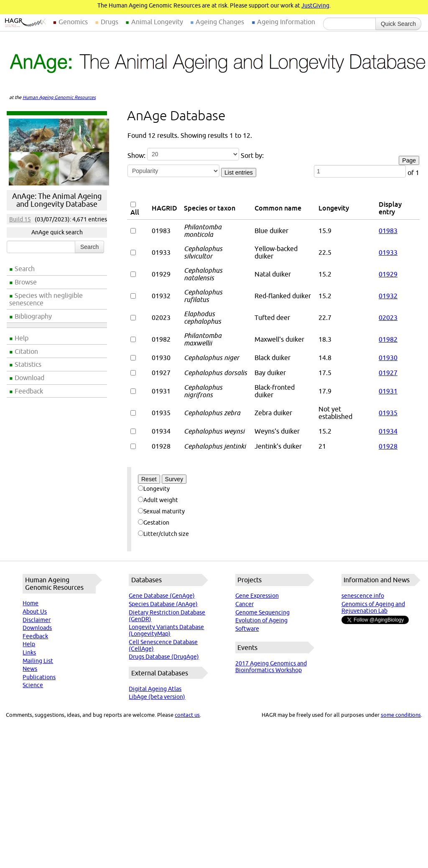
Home (31, 603)
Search (25, 269)
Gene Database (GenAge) (162, 596)
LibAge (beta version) (157, 697)
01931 (388, 391)
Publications (39, 677)
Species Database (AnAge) (163, 604)
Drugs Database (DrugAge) (164, 657)
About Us (35, 612)
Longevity (154, 489)
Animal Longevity (157, 22)
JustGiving (315, 5)
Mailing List (38, 661)
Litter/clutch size (163, 534)
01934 (388, 431)
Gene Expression (257, 596)
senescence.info (363, 596)
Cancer (245, 604)
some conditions (401, 715)
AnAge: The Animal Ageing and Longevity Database (57, 200)
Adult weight (158, 500)
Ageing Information (286, 22)
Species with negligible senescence (46, 299)
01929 (388, 274)
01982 (388, 339)
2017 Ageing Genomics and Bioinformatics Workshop (271, 667)
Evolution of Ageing (261, 620)
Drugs (110, 22)
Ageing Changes (220, 22)
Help (22, 338)
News (30, 669)
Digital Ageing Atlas (155, 689)
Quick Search (398, 24)
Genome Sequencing (262, 612)
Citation (26, 351)
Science (33, 685)
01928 (388, 446)
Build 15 (20, 219)
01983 (388, 231)
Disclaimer (37, 620)
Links (29, 652)
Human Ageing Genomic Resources (59, 97)
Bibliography (33, 316)
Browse (26, 282)
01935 (388, 413)
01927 (388, 373)
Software (247, 629)
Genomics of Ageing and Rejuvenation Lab (373, 607)
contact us (187, 715)
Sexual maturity (161, 511)
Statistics (28, 364)
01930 (388, 358)
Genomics (73, 22)
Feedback (29, 391)
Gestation (154, 523)
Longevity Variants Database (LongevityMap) (166, 630)
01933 (388, 252)
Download (29, 378)
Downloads (37, 628)
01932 (388, 296)
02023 (388, 317)
